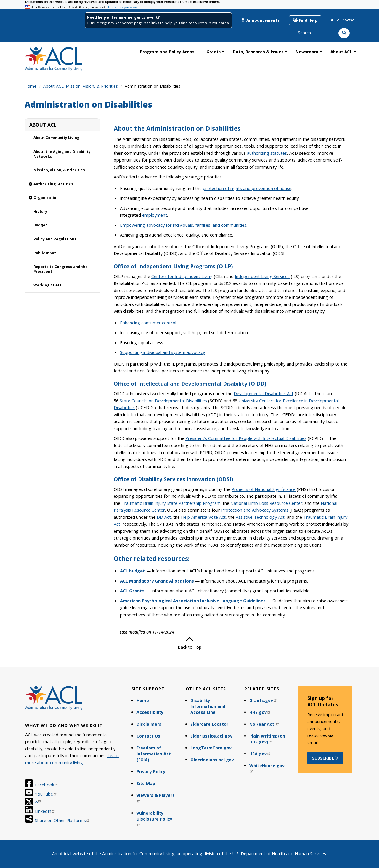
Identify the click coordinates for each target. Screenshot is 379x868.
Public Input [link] (45, 253)
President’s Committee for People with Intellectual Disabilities (246, 438)
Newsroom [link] (307, 52)
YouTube (46, 794)
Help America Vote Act (203, 517)
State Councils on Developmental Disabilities (163, 401)
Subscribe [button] (326, 758)
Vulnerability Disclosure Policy (154, 818)
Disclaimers (149, 724)
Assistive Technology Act (260, 517)
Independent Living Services (262, 276)
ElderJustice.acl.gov (211, 736)
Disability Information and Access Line (208, 706)
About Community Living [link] (56, 138)
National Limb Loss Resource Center (266, 503)
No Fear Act (264, 724)
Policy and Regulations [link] (55, 239)
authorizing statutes (267, 153)
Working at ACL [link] (48, 285)
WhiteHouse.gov (267, 768)
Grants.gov (263, 700)
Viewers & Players (156, 798)
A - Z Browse (343, 20)
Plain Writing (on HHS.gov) (267, 739)
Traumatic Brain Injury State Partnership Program (171, 503)
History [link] (40, 212)
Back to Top (189, 643)
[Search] (344, 33)
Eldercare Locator (209, 724)
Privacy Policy (151, 772)
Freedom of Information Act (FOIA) (154, 754)
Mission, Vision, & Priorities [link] (59, 170)
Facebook (47, 785)
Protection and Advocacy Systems (255, 510)
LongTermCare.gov (211, 748)
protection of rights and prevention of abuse (247, 188)
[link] (62, 184)
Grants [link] (213, 52)
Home (30, 86)
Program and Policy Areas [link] (167, 52)
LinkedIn (45, 811)
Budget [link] (40, 225)
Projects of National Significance (264, 489)
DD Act (164, 517)
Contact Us (148, 736)
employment (155, 215)
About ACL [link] (341, 52)
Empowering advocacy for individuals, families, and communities (183, 225)
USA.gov (260, 754)
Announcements (260, 20)
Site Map (146, 783)
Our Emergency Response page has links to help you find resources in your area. (158, 23)
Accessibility (150, 712)
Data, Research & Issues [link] (258, 52)
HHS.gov (260, 712)
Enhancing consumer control (148, 323)
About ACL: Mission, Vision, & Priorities (81, 86)
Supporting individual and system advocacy (162, 352)
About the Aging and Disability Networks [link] (62, 154)
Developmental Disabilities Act (264, 393)
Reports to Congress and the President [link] (61, 269)
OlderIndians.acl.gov (212, 760)
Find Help (305, 20)
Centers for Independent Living (182, 276)
